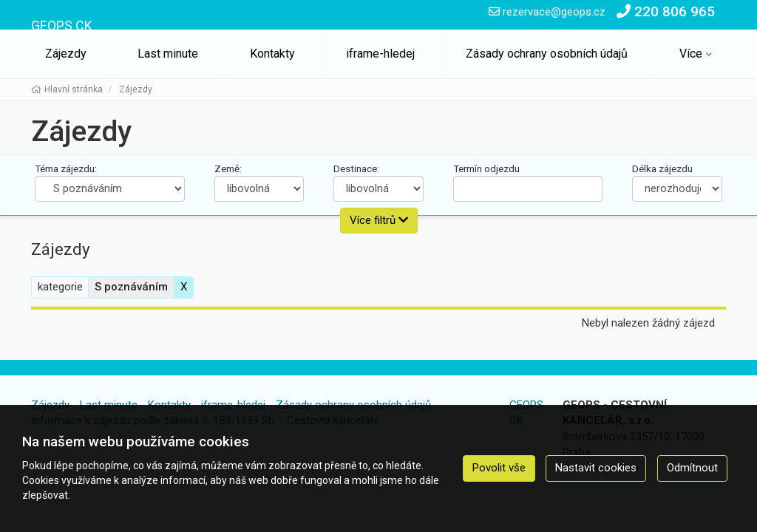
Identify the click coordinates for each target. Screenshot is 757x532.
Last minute (168, 54)
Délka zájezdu (662, 168)
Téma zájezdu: (66, 168)
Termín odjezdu (486, 168)
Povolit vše (499, 468)
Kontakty (272, 54)
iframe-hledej (380, 54)
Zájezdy (66, 54)
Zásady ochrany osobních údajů (547, 54)
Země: (228, 168)
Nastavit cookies (596, 468)
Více (691, 54)
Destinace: (356, 168)
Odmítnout (692, 468)
